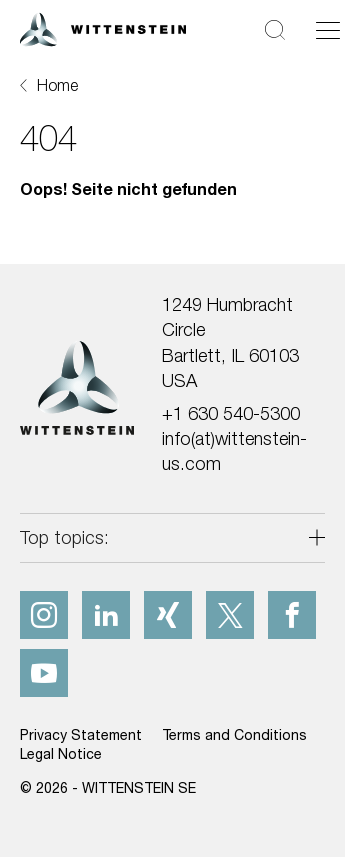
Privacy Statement (81, 734)
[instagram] (44, 615)
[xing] (168, 615)
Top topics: (64, 537)
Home (57, 85)
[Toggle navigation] (328, 30)
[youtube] (44, 673)
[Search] (275, 29)
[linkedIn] (106, 615)
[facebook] (292, 615)
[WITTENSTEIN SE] (103, 27)
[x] (230, 615)
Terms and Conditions (234, 734)
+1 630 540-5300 (231, 413)
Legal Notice (61, 753)
